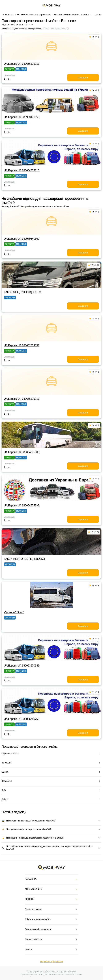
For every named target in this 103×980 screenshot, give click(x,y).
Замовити (83, 78)
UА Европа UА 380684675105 (22, 452)
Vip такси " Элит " (14, 612)
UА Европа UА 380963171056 (22, 117)
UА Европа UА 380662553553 (22, 345)
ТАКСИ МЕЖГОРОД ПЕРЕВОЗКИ (24, 559)
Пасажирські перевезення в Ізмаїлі (72, 15)
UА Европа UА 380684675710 (22, 170)
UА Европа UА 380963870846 (22, 666)
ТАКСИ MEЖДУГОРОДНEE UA (23, 292)
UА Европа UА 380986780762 (22, 719)
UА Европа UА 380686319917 (22, 64)
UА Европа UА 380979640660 (22, 239)
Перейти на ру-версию (52, 962)
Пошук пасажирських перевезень (34, 15)
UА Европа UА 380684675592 (22, 506)
